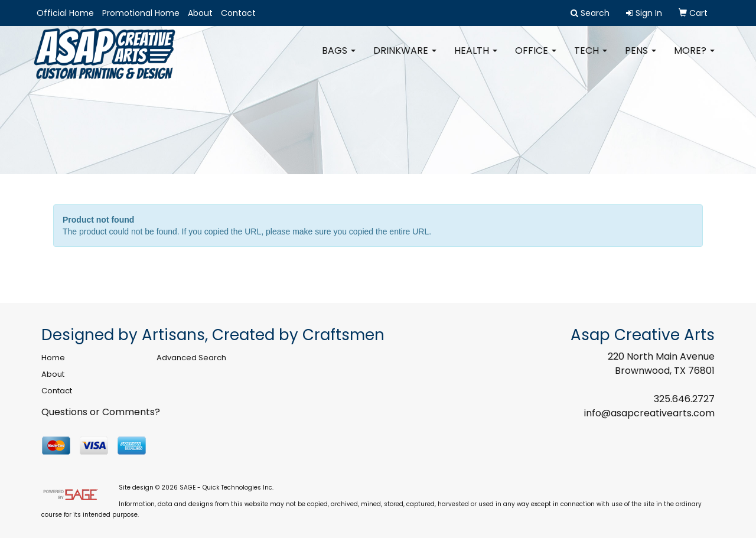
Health (476, 59)
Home (53, 358)
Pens (641, 59)
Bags (339, 59)
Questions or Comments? (101, 412)
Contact (238, 13)
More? (694, 59)
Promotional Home (141, 13)
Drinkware (405, 59)
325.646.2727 (684, 399)
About (200, 13)
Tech (591, 59)
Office (536, 59)
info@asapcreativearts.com (649, 413)
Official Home (65, 13)
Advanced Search (191, 358)
